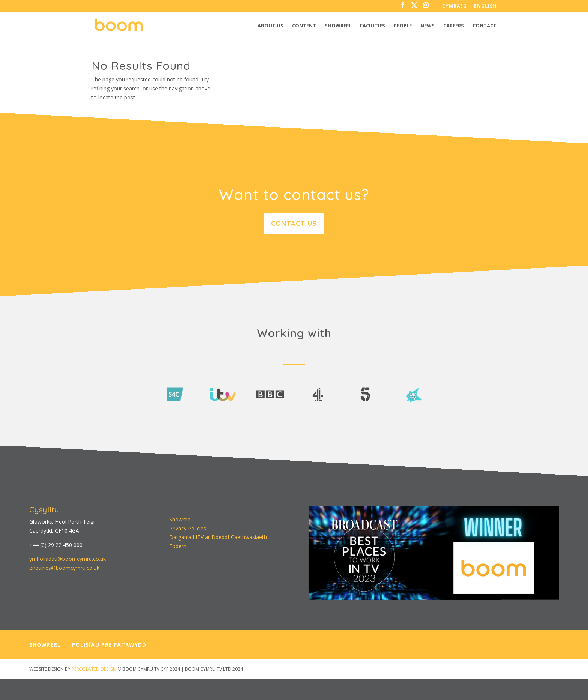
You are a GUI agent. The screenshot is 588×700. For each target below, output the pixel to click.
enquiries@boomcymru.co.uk (64, 568)
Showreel (338, 26)
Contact (484, 26)
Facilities (373, 26)
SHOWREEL (45, 645)
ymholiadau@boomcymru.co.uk (67, 559)
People (403, 26)
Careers (454, 26)
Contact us (294, 223)
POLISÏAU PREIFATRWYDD (109, 645)
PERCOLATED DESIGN (94, 669)
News (427, 26)
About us (271, 26)
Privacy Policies (188, 528)
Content (304, 26)
